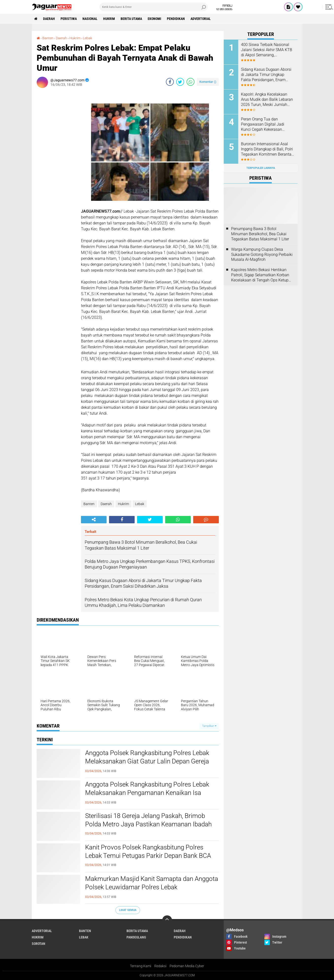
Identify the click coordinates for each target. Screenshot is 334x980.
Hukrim (109, 19)
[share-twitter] (180, 82)
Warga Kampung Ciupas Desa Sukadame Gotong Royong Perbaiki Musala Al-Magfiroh (262, 255)
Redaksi (160, 966)
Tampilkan (209, 726)
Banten (89, 504)
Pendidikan (176, 19)
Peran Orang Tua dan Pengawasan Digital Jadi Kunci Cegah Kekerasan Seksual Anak (263, 124)
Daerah (49, 19)
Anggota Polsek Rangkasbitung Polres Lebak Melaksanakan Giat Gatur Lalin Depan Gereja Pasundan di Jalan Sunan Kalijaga (147, 761)
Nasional (90, 19)
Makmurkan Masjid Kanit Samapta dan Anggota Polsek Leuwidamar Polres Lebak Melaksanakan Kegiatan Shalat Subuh (152, 887)
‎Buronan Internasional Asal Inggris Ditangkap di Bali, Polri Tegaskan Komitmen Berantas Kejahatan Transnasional (267, 149)
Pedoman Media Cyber (187, 966)
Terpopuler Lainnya (261, 168)
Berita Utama (131, 19)
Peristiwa (69, 19)
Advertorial (201, 19)
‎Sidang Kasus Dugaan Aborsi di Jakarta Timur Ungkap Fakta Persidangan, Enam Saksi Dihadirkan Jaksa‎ (266, 75)
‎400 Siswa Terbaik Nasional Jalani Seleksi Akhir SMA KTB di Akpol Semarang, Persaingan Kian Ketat (267, 50)
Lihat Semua (128, 910)
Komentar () (208, 82)
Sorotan (39, 944)
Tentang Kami (141, 966)
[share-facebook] (170, 82)
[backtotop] (167, 920)
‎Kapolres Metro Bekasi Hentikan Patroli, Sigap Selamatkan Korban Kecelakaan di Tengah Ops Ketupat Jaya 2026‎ (262, 275)
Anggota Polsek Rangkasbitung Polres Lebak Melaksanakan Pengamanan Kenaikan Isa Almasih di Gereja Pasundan (147, 793)
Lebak (140, 504)
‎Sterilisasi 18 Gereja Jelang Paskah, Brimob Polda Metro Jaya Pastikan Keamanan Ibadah (148, 820)
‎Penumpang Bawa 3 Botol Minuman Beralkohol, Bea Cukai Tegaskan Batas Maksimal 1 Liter (260, 234)
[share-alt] (94, 520)
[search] (154, 7)
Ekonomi (154, 19)
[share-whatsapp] (191, 82)
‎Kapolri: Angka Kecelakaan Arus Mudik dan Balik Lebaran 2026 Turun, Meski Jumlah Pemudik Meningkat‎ (267, 100)
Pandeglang (136, 937)
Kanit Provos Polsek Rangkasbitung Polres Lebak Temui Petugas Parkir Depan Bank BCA (148, 851)
